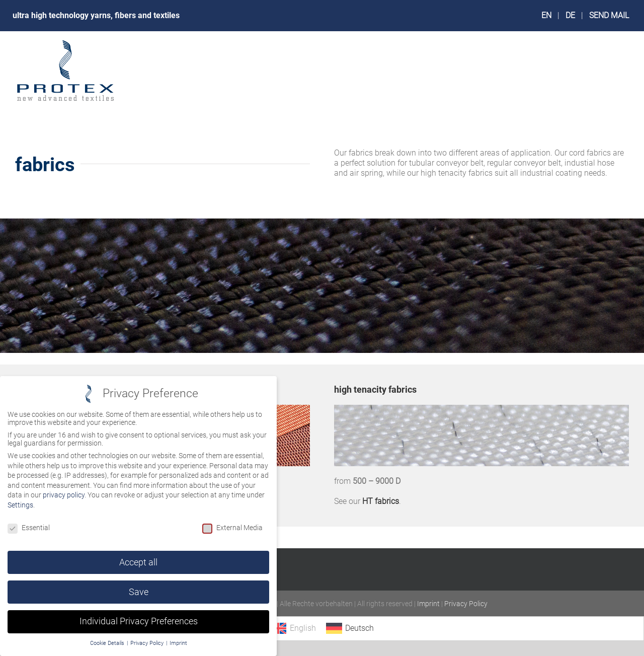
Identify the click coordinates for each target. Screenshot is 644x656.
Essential (29, 528)
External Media (232, 528)
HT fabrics (381, 501)
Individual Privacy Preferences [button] (139, 621)
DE (570, 15)
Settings (20, 505)
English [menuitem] (303, 628)
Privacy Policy (466, 604)
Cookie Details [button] (108, 643)
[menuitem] (293, 628)
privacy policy (64, 495)
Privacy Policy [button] (148, 643)
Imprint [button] (178, 643)
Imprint (428, 604)
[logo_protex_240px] (65, 43)
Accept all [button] (138, 562)
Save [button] (139, 592)
